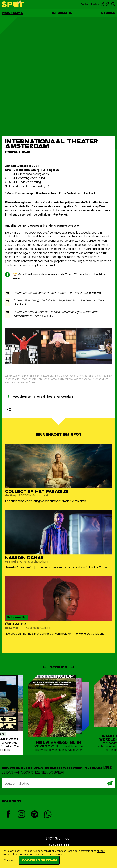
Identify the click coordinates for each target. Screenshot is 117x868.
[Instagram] (21, 815)
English (95, 4)
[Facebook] (8, 814)
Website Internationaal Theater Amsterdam (43, 396)
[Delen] (9, 409)
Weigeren (9, 860)
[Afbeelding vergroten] (23, 346)
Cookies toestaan (39, 860)
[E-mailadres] (58, 783)
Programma (12, 13)
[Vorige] (44, 667)
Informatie (62, 13)
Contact (85, 4)
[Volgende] (73, 667)
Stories (108, 13)
